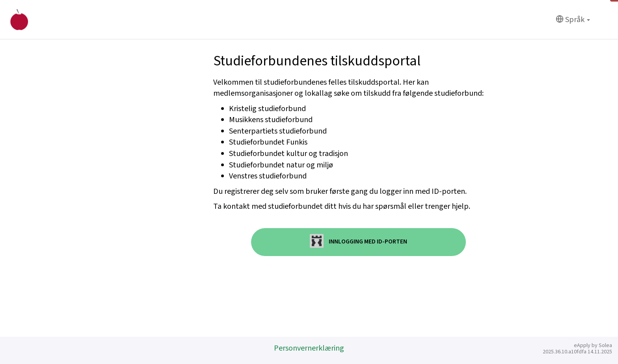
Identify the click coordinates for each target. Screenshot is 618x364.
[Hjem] (19, 19)
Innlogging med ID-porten (358, 241)
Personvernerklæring (309, 348)
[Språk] (573, 20)
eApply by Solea (593, 345)
